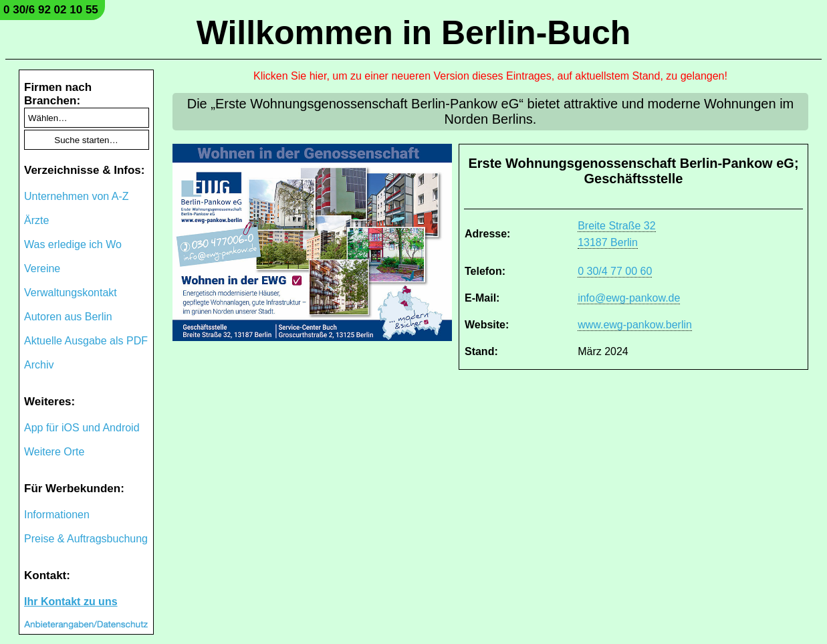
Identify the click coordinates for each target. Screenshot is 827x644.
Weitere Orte (54, 452)
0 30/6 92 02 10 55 (51, 10)
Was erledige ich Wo (73, 244)
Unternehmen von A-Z (77, 196)
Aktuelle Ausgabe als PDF (86, 341)
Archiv (39, 365)
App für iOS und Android (82, 428)
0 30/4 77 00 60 (615, 271)
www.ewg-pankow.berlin (635, 325)
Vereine (42, 269)
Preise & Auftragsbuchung (86, 539)
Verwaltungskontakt (71, 293)
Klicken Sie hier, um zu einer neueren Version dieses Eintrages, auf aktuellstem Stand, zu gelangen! (490, 76)
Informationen (57, 515)
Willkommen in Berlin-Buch (414, 33)
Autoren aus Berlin (68, 317)
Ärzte (36, 220)
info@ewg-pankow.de (629, 298)
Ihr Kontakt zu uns (71, 602)
